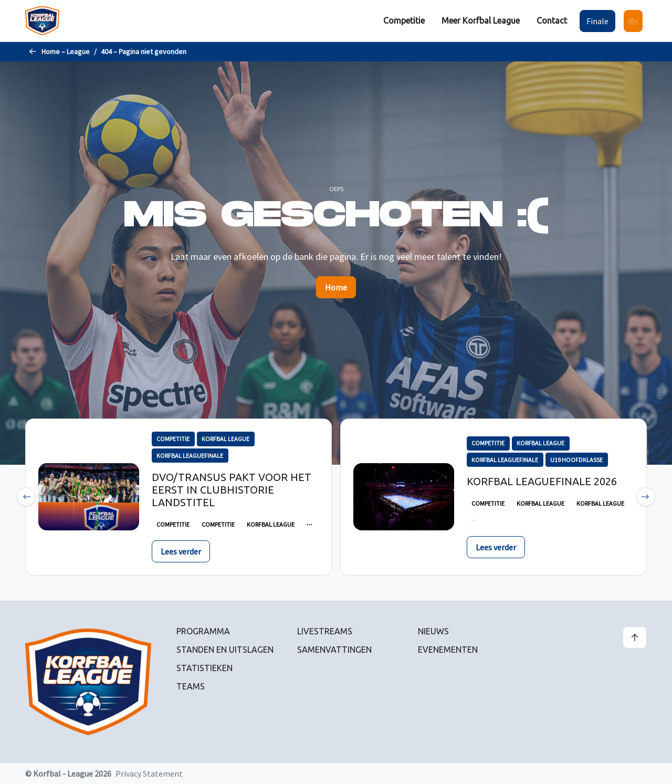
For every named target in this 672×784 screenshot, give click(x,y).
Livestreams (325, 631)
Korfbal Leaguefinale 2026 (542, 481)
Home (336, 287)
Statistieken (204, 668)
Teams (191, 686)
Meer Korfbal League (481, 20)
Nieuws (433, 631)
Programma (203, 631)
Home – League (66, 51)
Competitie (404, 20)
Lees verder (181, 551)
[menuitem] (404, 21)
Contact (552, 20)
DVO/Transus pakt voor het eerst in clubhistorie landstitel (232, 490)
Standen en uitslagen (225, 650)
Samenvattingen (334, 650)
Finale (597, 21)
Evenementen (448, 650)
